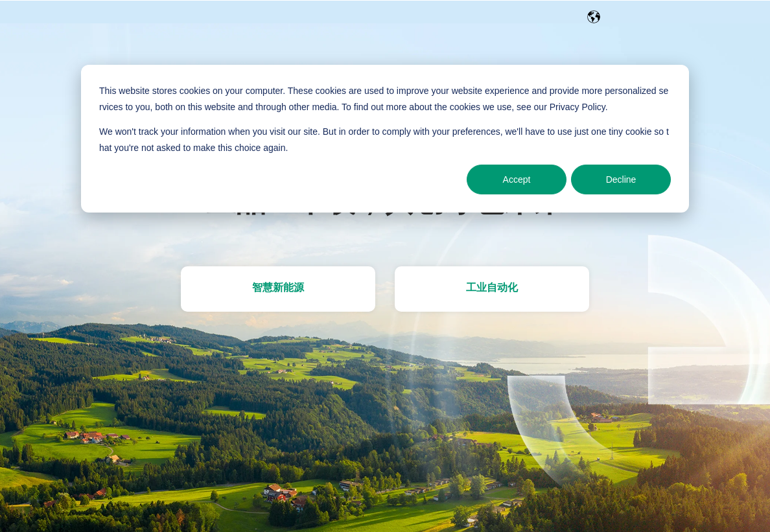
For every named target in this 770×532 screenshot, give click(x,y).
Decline (621, 179)
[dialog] (385, 139)
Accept (517, 179)
